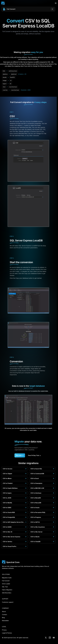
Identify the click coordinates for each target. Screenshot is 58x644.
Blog (3, 618)
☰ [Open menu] (52, 9)
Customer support (8, 602)
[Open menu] (56, 3)
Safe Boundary (7, 593)
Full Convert (11, 9)
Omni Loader (6, 584)
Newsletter (5, 621)
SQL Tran (5, 587)
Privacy (4, 630)
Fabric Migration (7, 590)
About (4, 612)
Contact (4, 615)
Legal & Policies (7, 633)
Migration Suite (7, 578)
